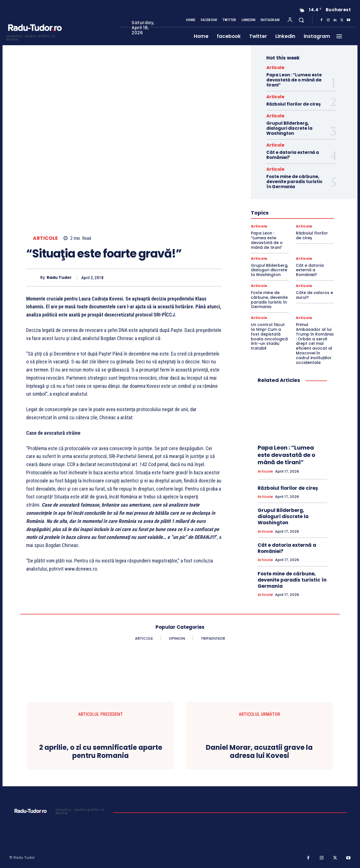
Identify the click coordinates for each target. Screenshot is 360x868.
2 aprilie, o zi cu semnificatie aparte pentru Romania (101, 752)
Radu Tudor (59, 278)
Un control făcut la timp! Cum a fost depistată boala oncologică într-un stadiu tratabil (269, 336)
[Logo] (35, 37)
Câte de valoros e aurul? (314, 295)
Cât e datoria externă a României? (293, 155)
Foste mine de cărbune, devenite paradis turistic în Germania (294, 182)
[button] (301, 20)
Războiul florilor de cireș (293, 104)
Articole (45, 238)
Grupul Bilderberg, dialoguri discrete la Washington (289, 128)
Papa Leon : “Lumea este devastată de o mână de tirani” (294, 80)
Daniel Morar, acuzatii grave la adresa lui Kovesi (259, 752)
